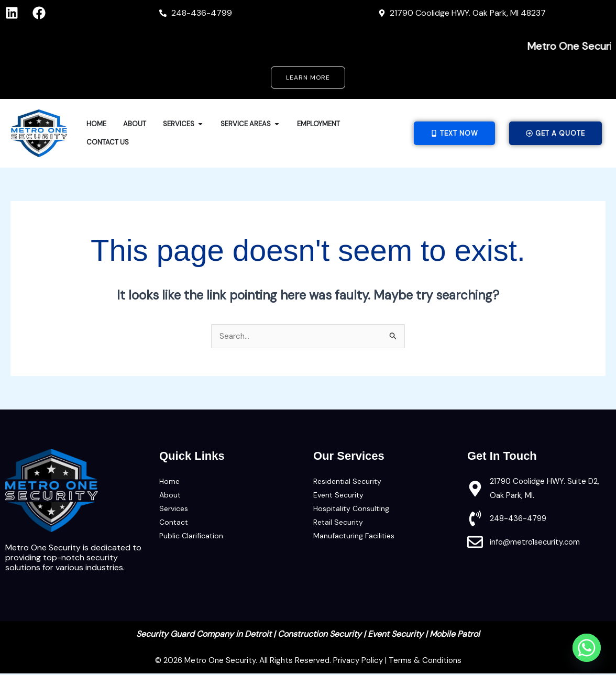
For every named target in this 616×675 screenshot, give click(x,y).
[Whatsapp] (587, 648)
